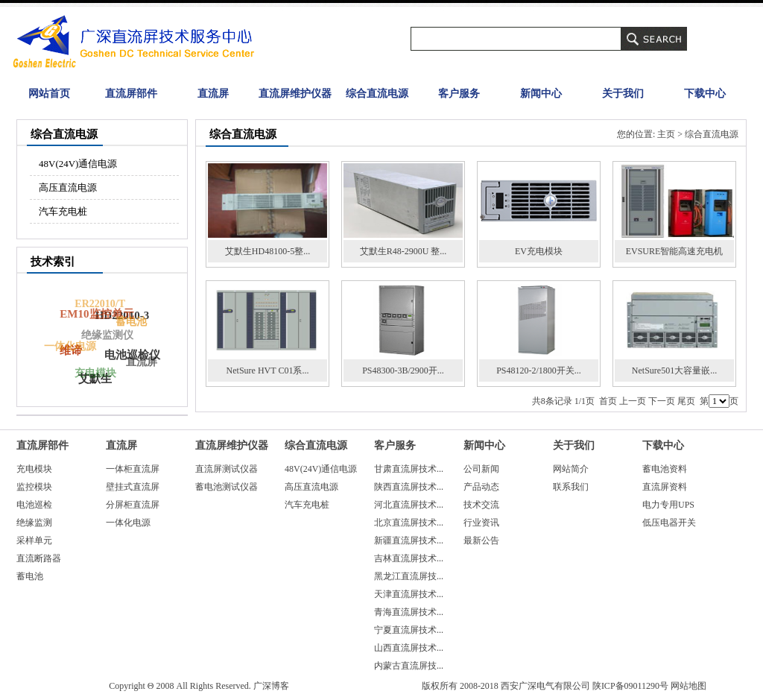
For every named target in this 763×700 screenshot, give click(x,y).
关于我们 (623, 94)
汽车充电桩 (63, 211)
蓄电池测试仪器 (227, 487)
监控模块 (34, 487)
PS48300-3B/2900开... (403, 371)
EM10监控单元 (97, 313)
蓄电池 (131, 322)
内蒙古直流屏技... (409, 666)
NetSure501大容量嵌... (674, 371)
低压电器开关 (669, 523)
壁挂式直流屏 (133, 487)
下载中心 (705, 94)
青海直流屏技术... (409, 612)
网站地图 (688, 686)
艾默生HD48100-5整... (267, 251)
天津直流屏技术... (409, 594)
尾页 (686, 401)
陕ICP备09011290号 (630, 686)
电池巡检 (34, 505)
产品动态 (481, 487)
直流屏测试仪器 (227, 469)
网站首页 (49, 94)
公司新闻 (481, 469)
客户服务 (459, 94)
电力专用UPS (668, 505)
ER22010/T (99, 305)
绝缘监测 (34, 523)
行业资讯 (481, 523)
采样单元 (34, 540)
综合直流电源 (377, 94)
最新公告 (481, 540)
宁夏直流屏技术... (409, 630)
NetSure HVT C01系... (268, 371)
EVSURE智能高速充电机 (675, 251)
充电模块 (94, 374)
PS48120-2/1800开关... (539, 371)
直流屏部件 (131, 94)
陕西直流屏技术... (409, 487)
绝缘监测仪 (106, 337)
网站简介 (571, 469)
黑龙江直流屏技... (409, 576)
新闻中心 (541, 94)
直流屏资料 (665, 487)
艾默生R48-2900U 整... (403, 251)
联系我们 (571, 487)
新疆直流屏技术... (409, 540)
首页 (608, 401)
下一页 (662, 401)
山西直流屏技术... (409, 648)
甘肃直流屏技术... (409, 469)
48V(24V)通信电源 (78, 164)
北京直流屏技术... (409, 523)
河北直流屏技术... (409, 505)
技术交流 (481, 505)
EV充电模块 (539, 251)
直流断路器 (39, 558)
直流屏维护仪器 (295, 94)
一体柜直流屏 (133, 469)
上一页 (633, 401)
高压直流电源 (68, 187)
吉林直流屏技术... (409, 558)
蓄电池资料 (665, 469)
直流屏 (213, 94)
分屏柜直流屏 (133, 505)
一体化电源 (69, 347)
